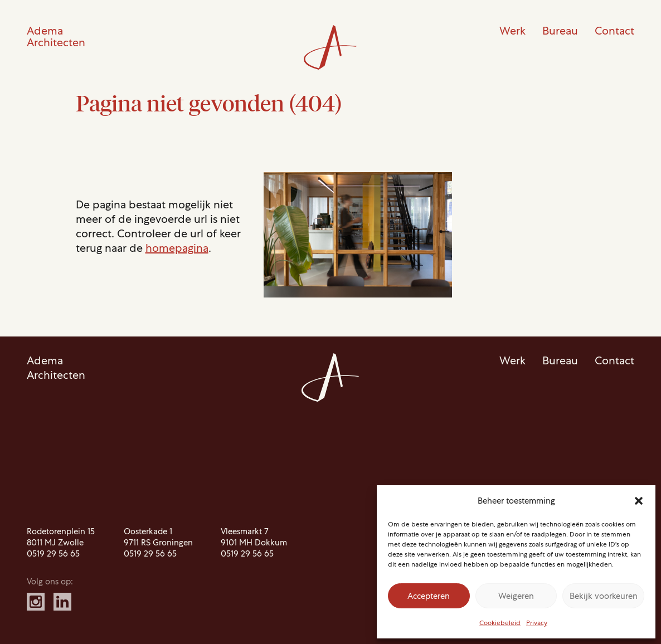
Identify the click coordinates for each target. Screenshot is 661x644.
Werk (512, 31)
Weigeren (516, 596)
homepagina (177, 248)
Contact (614, 31)
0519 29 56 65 (53, 554)
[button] (639, 501)
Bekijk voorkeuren (604, 596)
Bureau (560, 31)
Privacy (537, 623)
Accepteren (429, 596)
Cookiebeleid (500, 623)
